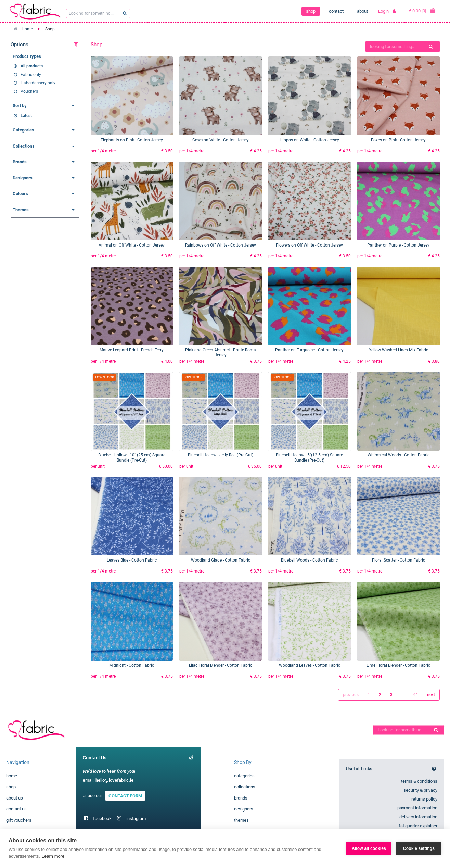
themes (241, 820)
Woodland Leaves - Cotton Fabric (310, 665)
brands (241, 798)
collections (245, 787)
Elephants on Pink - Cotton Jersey (132, 140)
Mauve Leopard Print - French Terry (132, 350)
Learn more (53, 856)
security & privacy (420, 790)
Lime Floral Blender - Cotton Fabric (398, 665)
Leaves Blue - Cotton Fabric (132, 560)
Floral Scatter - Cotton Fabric (398, 560)
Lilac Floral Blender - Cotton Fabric (221, 665)
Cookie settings (419, 848)
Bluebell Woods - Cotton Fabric (309, 560)
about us (15, 798)
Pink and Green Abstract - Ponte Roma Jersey (221, 353)
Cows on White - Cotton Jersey (221, 140)
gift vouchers (19, 820)
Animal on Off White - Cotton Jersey (132, 245)
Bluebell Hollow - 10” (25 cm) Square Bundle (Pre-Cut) (132, 458)
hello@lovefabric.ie (114, 780)
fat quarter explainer (418, 826)
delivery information (418, 817)
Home (27, 29)
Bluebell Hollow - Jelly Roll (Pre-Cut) (221, 455)
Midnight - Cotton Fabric (132, 665)
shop (311, 11)
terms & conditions (419, 781)
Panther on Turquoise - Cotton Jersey (309, 350)
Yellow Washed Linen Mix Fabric (398, 350)
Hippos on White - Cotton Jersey (309, 140)
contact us (16, 809)
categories (244, 776)
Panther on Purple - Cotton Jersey (398, 245)
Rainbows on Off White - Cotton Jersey (221, 245)
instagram (136, 819)
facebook (102, 819)
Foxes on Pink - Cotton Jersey (398, 140)
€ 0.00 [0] (423, 11)
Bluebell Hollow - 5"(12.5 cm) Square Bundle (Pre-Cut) (309, 458)
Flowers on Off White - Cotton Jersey (309, 245)
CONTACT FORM (125, 796)
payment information (417, 808)
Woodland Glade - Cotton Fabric (221, 560)
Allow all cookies (369, 848)
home (12, 776)
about (362, 11)
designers (244, 809)
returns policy (424, 799)
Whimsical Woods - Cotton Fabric (398, 455)
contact (336, 11)
